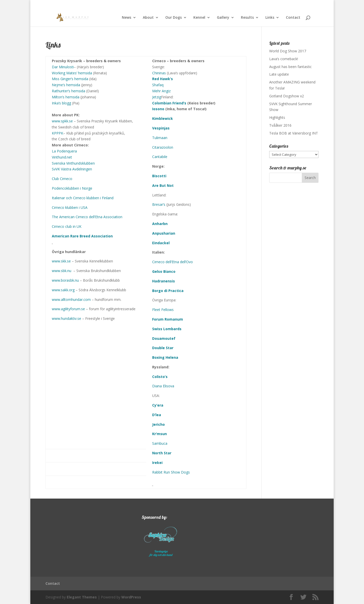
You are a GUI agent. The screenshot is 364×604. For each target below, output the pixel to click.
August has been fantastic (290, 67)
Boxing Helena (165, 357)
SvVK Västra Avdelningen (72, 169)
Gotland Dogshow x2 (287, 96)
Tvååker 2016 (280, 125)
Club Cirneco (62, 179)
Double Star (163, 348)
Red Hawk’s (163, 79)
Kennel (199, 18)
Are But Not (163, 185)
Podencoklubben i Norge (72, 188)
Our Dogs (174, 18)
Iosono (158, 109)
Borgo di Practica (168, 291)
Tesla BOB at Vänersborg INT (294, 133)
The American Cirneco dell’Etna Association (87, 217)
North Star (162, 453)
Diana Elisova (163, 386)
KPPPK (58, 133)
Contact (293, 18)
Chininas (159, 73)
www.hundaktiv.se (66, 318)
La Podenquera (64, 151)
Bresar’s (159, 204)
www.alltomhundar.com (71, 299)
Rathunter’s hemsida (69, 91)
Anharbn (160, 224)
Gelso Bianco (164, 271)
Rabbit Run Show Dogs (171, 472)
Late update (279, 74)
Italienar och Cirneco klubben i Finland (83, 198)
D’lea (157, 415)
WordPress (131, 597)
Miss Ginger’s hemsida (70, 79)
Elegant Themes (82, 597)
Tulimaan (160, 138)
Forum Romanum (168, 319)
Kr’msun (160, 434)
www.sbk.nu (62, 271)
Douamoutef (164, 338)
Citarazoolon (163, 147)
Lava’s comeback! (284, 59)
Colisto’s (160, 377)
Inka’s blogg (61, 103)
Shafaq (158, 85)
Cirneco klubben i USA (70, 207)
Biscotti (159, 176)
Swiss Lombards (167, 329)
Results (247, 18)
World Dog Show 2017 (288, 51)
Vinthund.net (62, 157)
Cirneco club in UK (67, 226)
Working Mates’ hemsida (72, 73)
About (148, 18)
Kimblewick (163, 118)
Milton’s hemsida (66, 97)
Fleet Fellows (163, 310)
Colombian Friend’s (169, 103)
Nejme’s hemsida (66, 85)
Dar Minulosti (63, 67)
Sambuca (160, 443)
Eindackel (161, 243)
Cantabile (160, 157)
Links (270, 18)
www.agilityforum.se (68, 309)
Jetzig (157, 97)
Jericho (158, 424)
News (127, 18)
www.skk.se (61, 261)
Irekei (157, 463)
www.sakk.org (63, 290)
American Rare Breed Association (82, 236)
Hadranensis (164, 281)
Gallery (223, 18)
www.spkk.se (62, 121)
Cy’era (158, 405)
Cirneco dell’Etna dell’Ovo (173, 262)
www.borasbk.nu (65, 280)
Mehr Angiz (161, 91)
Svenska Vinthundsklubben (73, 163)
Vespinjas (161, 128)
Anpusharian (164, 233)
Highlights (277, 117)
